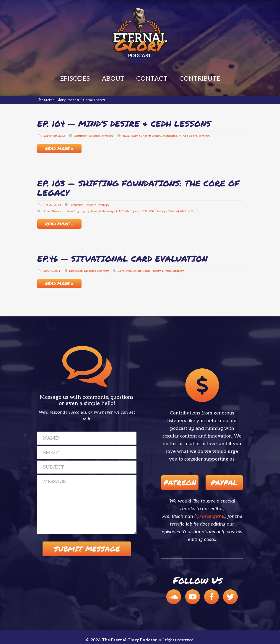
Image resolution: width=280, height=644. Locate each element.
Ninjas (167, 271)
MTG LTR (148, 211)
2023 (62, 136)
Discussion (81, 136)
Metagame (170, 136)
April (46, 271)
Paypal (224, 483)
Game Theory (141, 136)
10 (55, 136)
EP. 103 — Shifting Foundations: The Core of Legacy (138, 188)
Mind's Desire (188, 136)
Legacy (156, 136)
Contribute (200, 79)
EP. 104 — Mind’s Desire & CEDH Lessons (124, 123)
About (113, 79)
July (45, 205)
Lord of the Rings (103, 211)
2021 (57, 271)
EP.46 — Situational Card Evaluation (122, 258)
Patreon (180, 483)
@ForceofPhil (210, 517)
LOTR (120, 211)
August (48, 136)
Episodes (75, 79)
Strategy (108, 136)
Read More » (59, 148)
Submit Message (87, 549)
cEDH (127, 136)
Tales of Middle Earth (183, 211)
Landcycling (71, 211)
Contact (152, 79)
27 (51, 205)
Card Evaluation (129, 271)
